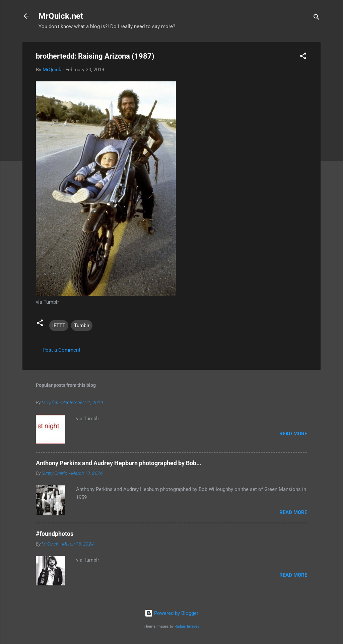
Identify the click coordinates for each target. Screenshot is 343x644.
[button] (303, 57)
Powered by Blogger (171, 613)
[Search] (317, 18)
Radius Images (187, 626)
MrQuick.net (61, 16)
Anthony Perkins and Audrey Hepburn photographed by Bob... (119, 463)
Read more (293, 434)
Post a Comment (61, 350)
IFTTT (59, 326)
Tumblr (82, 326)
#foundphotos (55, 534)
